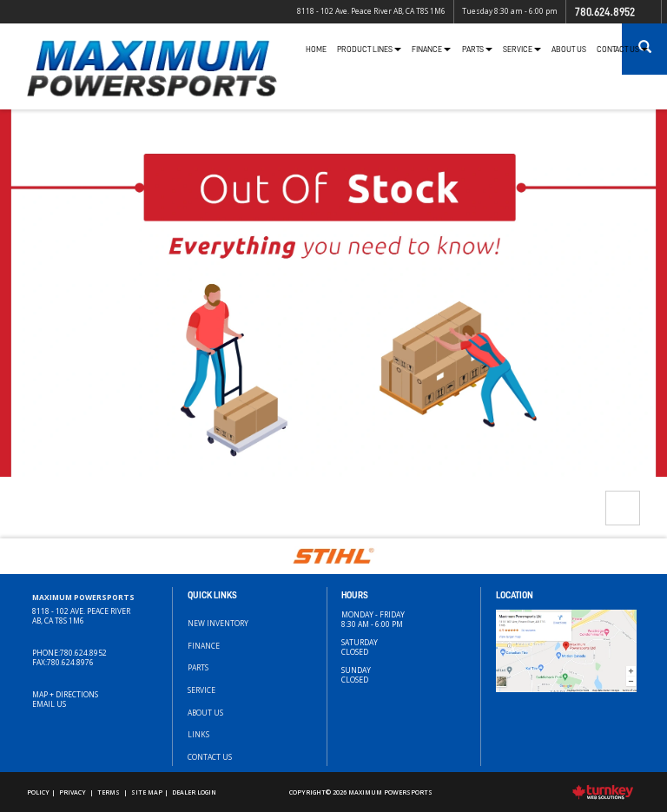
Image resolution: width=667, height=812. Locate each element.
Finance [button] (431, 50)
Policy (38, 792)
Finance (204, 646)
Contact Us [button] (622, 50)
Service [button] (522, 50)
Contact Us (210, 757)
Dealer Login (194, 792)
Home (316, 50)
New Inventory (218, 623)
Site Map (147, 792)
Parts (198, 667)
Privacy (73, 792)
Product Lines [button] (369, 50)
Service (201, 690)
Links (198, 734)
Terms (109, 792)
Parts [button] (477, 50)
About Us (569, 50)
